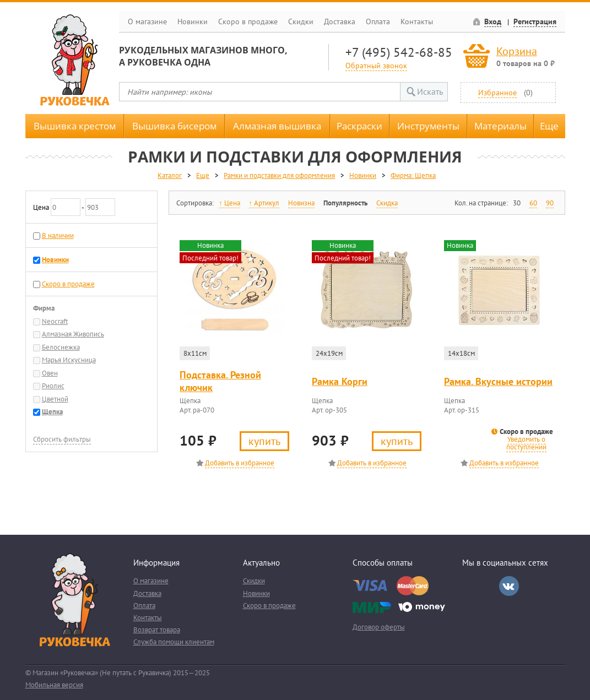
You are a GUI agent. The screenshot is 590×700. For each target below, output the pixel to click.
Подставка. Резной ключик (220, 381)
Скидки (301, 21)
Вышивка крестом (75, 126)
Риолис (53, 386)
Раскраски (359, 126)
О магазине (147, 21)
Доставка (340, 21)
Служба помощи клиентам (174, 642)
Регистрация (535, 21)
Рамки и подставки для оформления (279, 175)
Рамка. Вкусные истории (498, 381)
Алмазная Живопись (73, 334)
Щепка (52, 412)
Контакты (417, 21)
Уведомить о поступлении (526, 443)
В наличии (58, 235)
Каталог (170, 175)
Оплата (378, 21)
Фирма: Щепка (413, 175)
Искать (430, 91)
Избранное (497, 92)
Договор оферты (379, 627)
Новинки (193, 21)
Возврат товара (157, 630)
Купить (264, 441)
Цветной (55, 399)
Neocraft (55, 321)
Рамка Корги (340, 381)
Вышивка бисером (174, 126)
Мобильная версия (54, 685)
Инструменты (428, 126)
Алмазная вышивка (277, 126)
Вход (493, 21)
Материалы (500, 126)
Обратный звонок (376, 65)
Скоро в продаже (248, 21)
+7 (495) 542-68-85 (399, 52)
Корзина (517, 51)
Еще (549, 126)
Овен (50, 373)
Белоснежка (61, 347)
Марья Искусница (69, 360)
